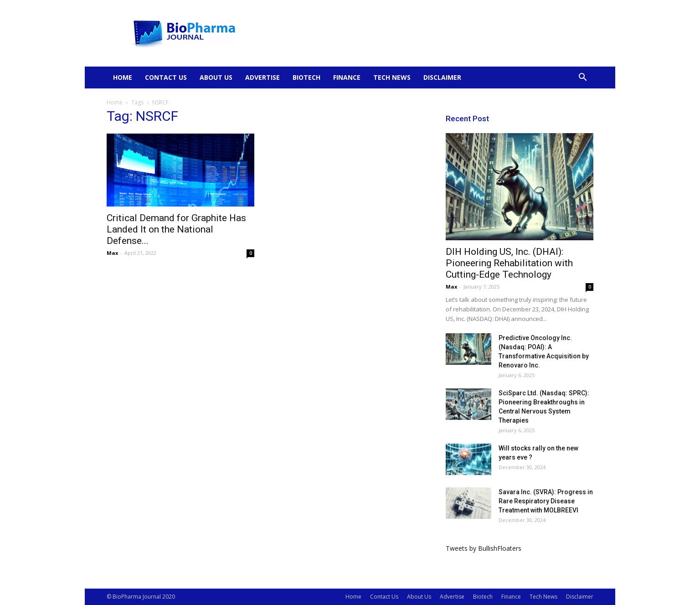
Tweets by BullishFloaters (484, 548)
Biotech (306, 77)
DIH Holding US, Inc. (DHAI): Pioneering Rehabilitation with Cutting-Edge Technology (509, 263)
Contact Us (166, 77)
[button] (582, 78)
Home (123, 77)
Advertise (262, 77)
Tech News (392, 77)
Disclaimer (442, 77)
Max (112, 253)
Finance (347, 77)
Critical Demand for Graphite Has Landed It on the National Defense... (176, 229)
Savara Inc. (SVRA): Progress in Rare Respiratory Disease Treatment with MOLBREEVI (546, 501)
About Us (216, 77)
